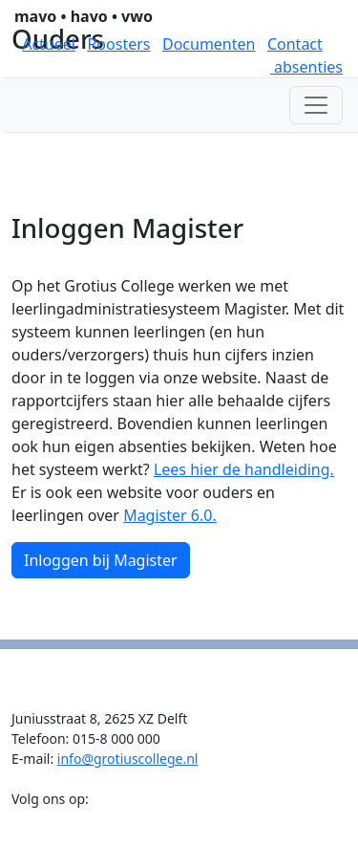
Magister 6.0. (170, 515)
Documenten (209, 44)
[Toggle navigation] (316, 105)
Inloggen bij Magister (101, 560)
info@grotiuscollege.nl (128, 759)
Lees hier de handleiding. (244, 469)
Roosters (118, 44)
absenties (306, 67)
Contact (295, 44)
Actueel (49, 44)
